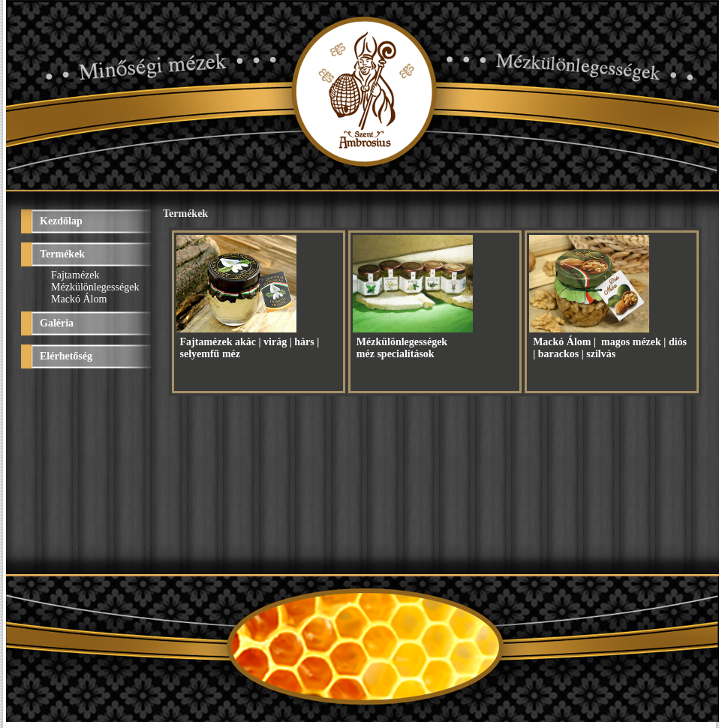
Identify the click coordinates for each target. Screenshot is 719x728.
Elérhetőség (66, 356)
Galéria (57, 323)
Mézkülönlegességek (95, 287)
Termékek (62, 254)
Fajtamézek (75, 275)
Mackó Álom (79, 299)
